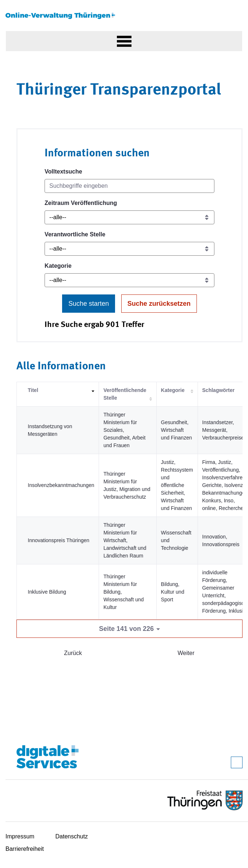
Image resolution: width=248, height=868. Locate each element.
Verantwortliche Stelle (75, 234)
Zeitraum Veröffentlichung (81, 203)
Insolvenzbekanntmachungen (61, 485)
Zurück (73, 653)
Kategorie (58, 266)
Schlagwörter (219, 390)
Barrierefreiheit (25, 849)
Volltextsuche (63, 172)
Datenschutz (72, 836)
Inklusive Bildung (47, 592)
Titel (33, 390)
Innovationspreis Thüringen (59, 540)
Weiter (186, 653)
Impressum (20, 836)
